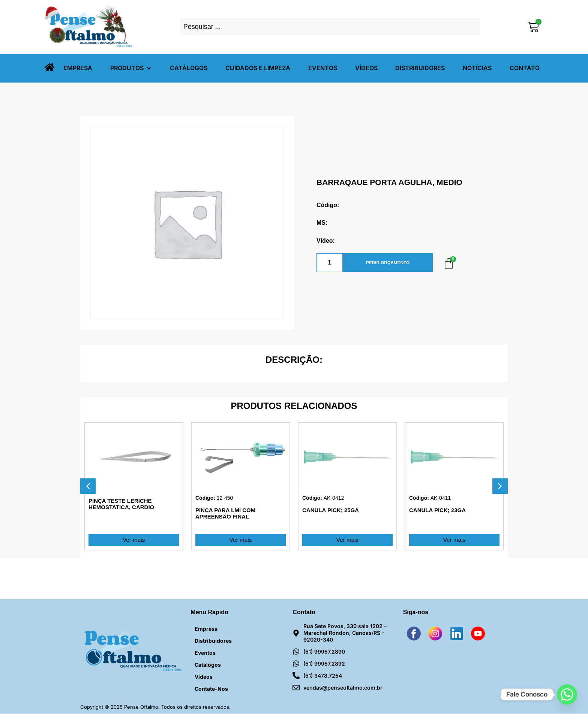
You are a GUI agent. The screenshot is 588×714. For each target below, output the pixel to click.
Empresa (206, 629)
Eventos (205, 653)
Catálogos (208, 665)
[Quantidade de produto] (330, 263)
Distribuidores (213, 641)
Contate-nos (211, 689)
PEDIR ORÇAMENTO (388, 263)
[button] (131, 68)
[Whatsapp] (567, 694)
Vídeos (204, 677)
